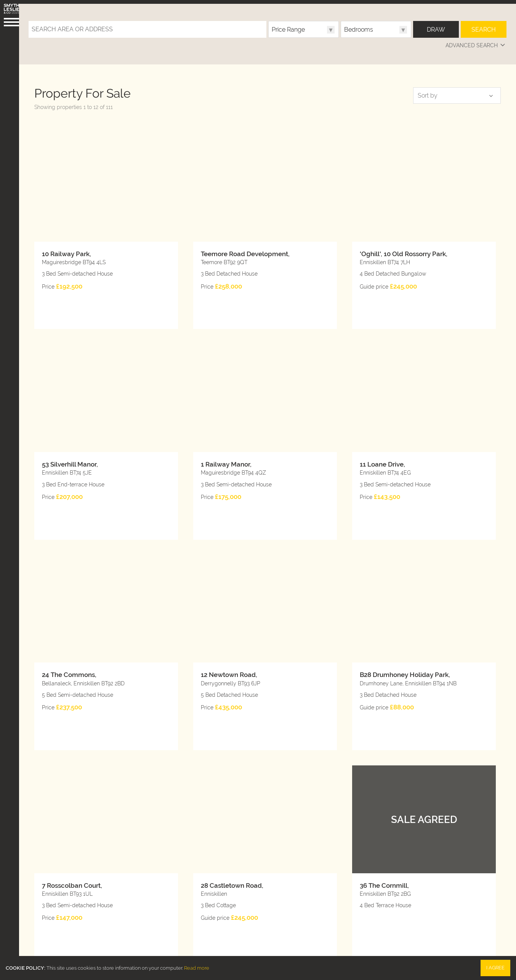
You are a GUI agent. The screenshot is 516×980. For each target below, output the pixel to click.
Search (484, 26)
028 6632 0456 (175, 919)
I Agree (495, 968)
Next (476, 869)
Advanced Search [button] (476, 42)
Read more (197, 968)
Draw (436, 26)
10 (140, 869)
